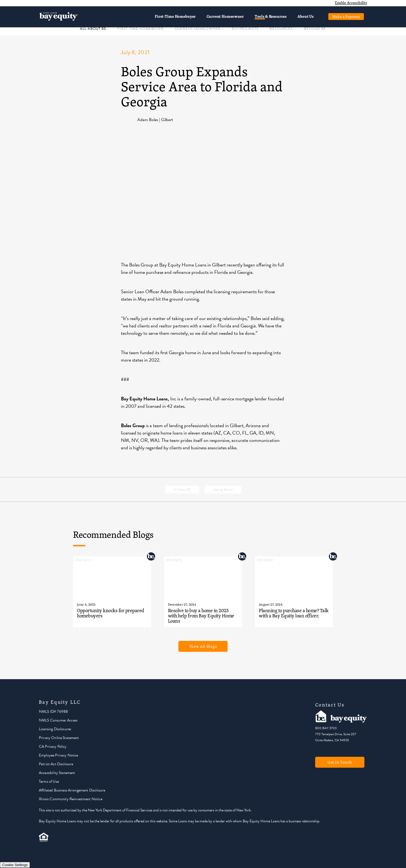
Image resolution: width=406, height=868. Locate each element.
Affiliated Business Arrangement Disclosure (72, 790)
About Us (305, 16)
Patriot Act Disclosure (56, 764)
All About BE (182, 489)
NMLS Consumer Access (58, 720)
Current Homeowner (225, 16)
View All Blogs (203, 646)
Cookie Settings (15, 865)
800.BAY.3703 (326, 728)
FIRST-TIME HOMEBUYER (140, 29)
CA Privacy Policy (53, 747)
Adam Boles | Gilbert (155, 120)
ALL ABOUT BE (93, 29)
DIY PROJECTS (245, 29)
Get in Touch (340, 762)
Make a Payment (346, 17)
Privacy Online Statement (59, 738)
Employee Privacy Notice (58, 755)
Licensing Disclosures (55, 729)
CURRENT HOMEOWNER (198, 29)
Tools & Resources (271, 16)
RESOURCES (281, 29)
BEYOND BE (315, 29)
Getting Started (223, 489)
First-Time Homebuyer (175, 16)
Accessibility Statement (57, 773)
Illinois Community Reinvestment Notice (71, 799)
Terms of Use (49, 782)
